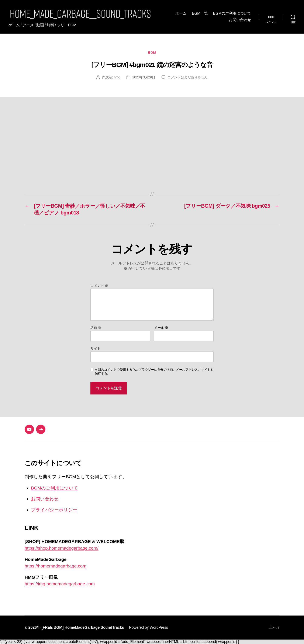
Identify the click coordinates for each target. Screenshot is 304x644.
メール (161, 328)
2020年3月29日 (144, 77)
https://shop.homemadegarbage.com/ (62, 548)
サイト (95, 348)
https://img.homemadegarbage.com (60, 584)
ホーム (181, 13)
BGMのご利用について (232, 13)
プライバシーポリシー (54, 510)
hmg (117, 77)
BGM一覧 (200, 13)
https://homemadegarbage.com (56, 566)
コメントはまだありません (188, 77)
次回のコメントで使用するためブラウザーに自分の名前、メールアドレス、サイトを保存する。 (154, 372)
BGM (152, 52)
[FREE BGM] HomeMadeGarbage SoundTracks (83, 627)
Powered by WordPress (148, 627)
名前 (96, 328)
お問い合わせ (240, 20)
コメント (99, 286)
